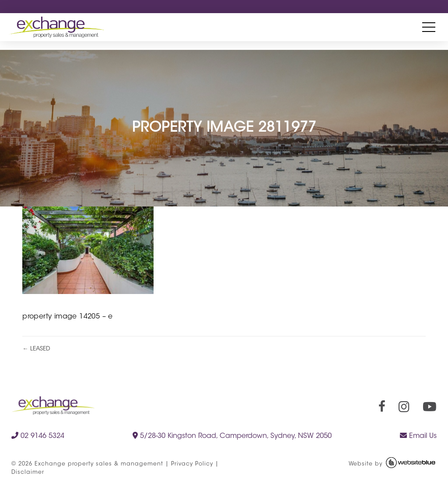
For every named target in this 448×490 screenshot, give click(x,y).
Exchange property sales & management (99, 464)
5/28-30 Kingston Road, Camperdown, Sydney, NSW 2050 (232, 436)
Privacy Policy (192, 464)
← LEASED (36, 349)
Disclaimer (28, 472)
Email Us (418, 436)
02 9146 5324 (38, 436)
